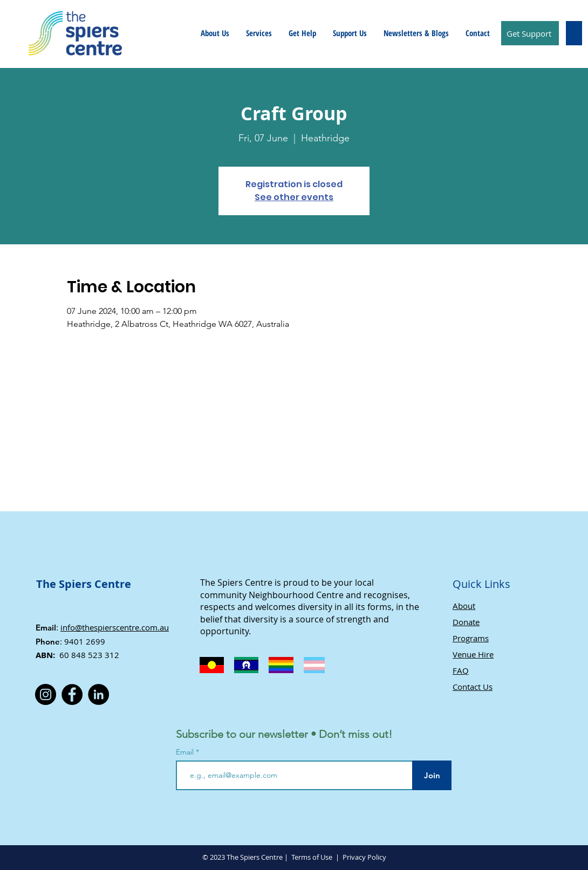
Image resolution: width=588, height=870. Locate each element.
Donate (466, 622)
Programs (471, 638)
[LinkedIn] (98, 694)
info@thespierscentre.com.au (115, 627)
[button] (215, 33)
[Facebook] (72, 694)
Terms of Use (312, 857)
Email (186, 752)
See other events (294, 197)
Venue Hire (473, 654)
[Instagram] (46, 694)
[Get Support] (530, 33)
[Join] (432, 775)
